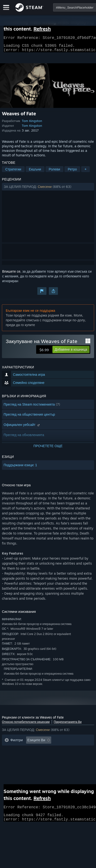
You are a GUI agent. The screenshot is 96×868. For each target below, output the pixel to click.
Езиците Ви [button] (36, 743)
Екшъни (35, 172)
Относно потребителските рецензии (26, 725)
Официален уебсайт (22, 427)
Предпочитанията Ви (68, 725)
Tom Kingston (32, 124)
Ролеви (54, 172)
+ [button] (85, 172)
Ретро (72, 172)
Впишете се (11, 274)
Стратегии (13, 172)
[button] (48, 190)
